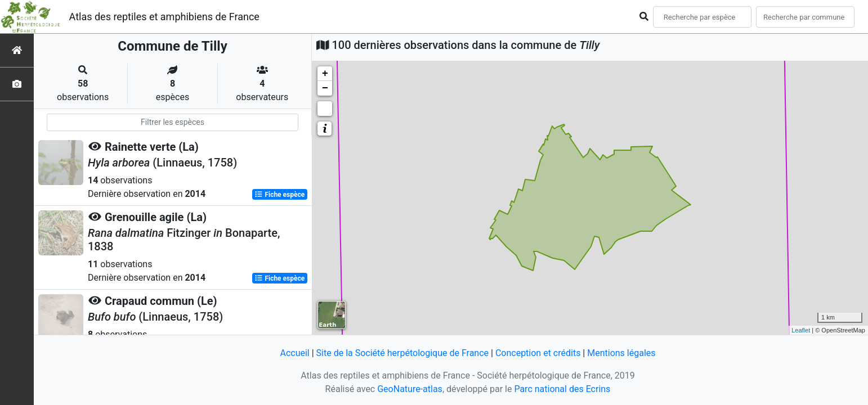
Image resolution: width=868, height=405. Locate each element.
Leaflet (801, 330)
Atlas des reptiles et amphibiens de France (164, 17)
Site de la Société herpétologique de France (402, 353)
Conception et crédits (538, 353)
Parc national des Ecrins (562, 389)
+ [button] (325, 74)
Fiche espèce (279, 195)
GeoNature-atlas (410, 389)
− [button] (325, 88)
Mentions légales (621, 353)
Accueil (294, 353)
